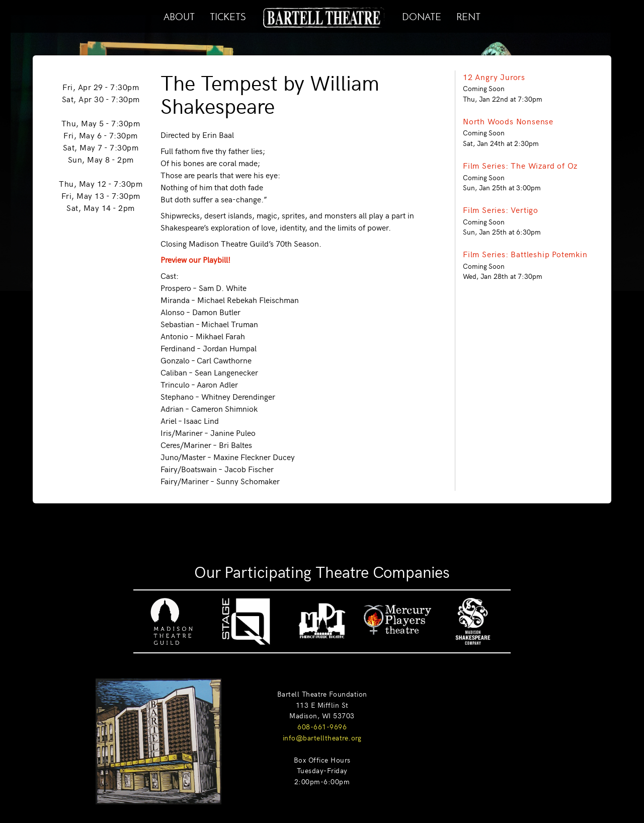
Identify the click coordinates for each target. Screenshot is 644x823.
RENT (468, 15)
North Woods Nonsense (508, 121)
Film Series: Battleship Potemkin (525, 254)
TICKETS (228, 15)
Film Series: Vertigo (501, 209)
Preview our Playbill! (195, 259)
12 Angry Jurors (494, 77)
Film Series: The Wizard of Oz (520, 165)
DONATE (422, 15)
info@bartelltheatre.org (322, 737)
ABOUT (179, 15)
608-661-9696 (322, 726)
